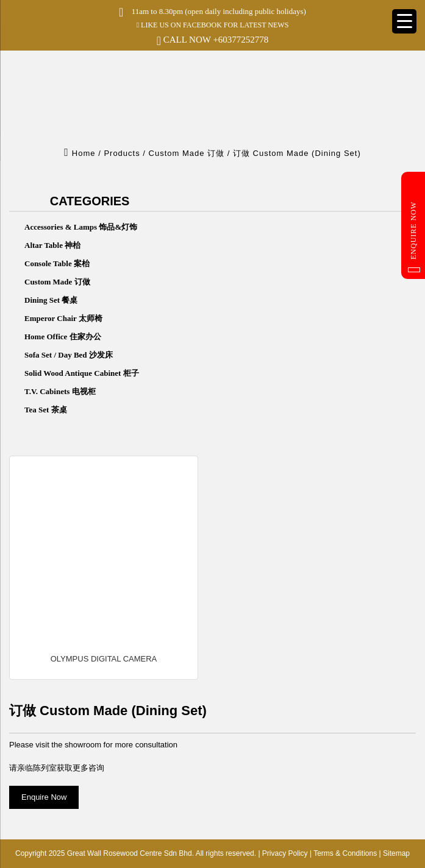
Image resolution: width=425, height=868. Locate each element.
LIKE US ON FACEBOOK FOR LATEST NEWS (213, 25)
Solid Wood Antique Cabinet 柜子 (82, 373)
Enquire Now (414, 237)
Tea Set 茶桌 (46, 410)
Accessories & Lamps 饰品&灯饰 (81, 227)
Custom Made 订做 (57, 282)
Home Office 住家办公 (63, 337)
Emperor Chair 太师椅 (63, 318)
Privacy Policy (285, 853)
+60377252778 (241, 40)
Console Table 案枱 (57, 263)
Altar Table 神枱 (52, 245)
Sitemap (396, 853)
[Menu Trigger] (404, 21)
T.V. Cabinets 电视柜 (60, 391)
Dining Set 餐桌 (51, 300)
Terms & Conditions (345, 853)
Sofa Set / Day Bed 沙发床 (69, 355)
